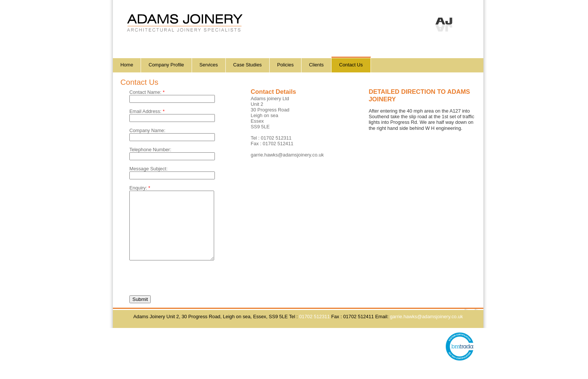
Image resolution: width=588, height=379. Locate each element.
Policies (285, 65)
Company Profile (166, 65)
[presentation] (186, 289)
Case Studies (247, 65)
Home (127, 65)
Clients (316, 65)
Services (209, 65)
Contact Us (351, 65)
